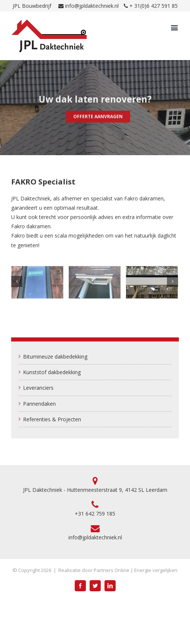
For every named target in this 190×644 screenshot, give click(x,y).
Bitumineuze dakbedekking (55, 357)
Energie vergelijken (156, 570)
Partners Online (112, 570)
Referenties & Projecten (52, 419)
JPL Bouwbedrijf (32, 6)
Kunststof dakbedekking (52, 372)
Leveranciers (38, 388)
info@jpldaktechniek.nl (92, 6)
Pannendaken (39, 404)
